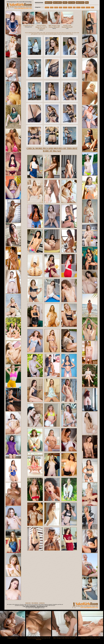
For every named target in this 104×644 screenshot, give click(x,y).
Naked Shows (80, 3)
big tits (52, 7)
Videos (65, 3)
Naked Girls (49, 3)
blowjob (56, 7)
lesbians (70, 7)
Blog (87, 3)
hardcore (65, 7)
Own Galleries (57, 3)
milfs (74, 7)
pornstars (88, 7)
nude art (78, 7)
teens (93, 7)
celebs (61, 7)
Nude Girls (28, 603)
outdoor (83, 7)
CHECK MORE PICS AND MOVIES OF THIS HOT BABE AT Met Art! (52, 150)
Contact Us (42, 603)
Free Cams (72, 3)
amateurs (47, 7)
